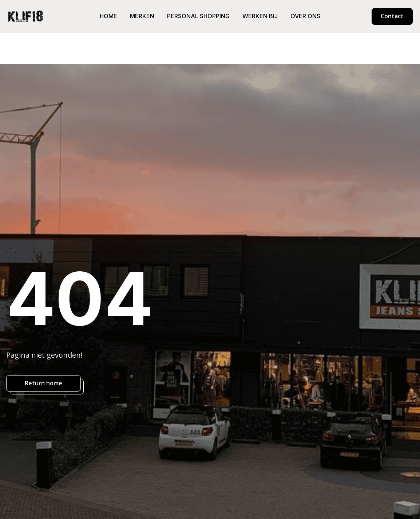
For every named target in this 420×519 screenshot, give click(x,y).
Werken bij (260, 16)
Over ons (305, 16)
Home (108, 16)
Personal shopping (198, 16)
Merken (142, 16)
